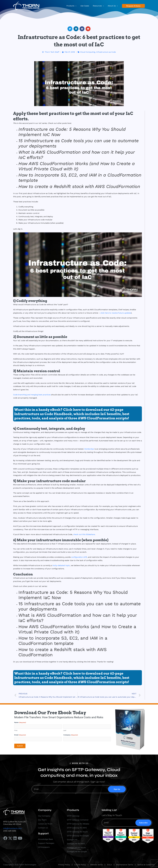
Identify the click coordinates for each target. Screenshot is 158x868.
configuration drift (79, 557)
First (16, 730)
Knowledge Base (45, 839)
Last (65, 730)
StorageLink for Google (77, 852)
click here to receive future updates (116, 313)
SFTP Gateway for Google (78, 836)
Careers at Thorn (45, 824)
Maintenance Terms (125, 865)
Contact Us (43, 828)
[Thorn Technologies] (26, 6)
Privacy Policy (64, 865)
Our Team (42, 820)
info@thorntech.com (13, 828)
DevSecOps (89, 449)
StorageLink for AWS (76, 844)
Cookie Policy (80, 865)
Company (71, 735)
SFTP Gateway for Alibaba (78, 824)
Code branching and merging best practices (32, 395)
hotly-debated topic (61, 565)
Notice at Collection (146, 865)
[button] (133, 6)
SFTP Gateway (73, 816)
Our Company (44, 816)
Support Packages (46, 843)
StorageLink (72, 840)
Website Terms (97, 865)
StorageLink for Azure (76, 848)
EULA (110, 865)
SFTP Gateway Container (78, 820)
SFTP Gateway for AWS (77, 828)
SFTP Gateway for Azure (77, 832)
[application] (77, 6)
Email (20, 735)
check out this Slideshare (84, 534)
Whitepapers (44, 847)
